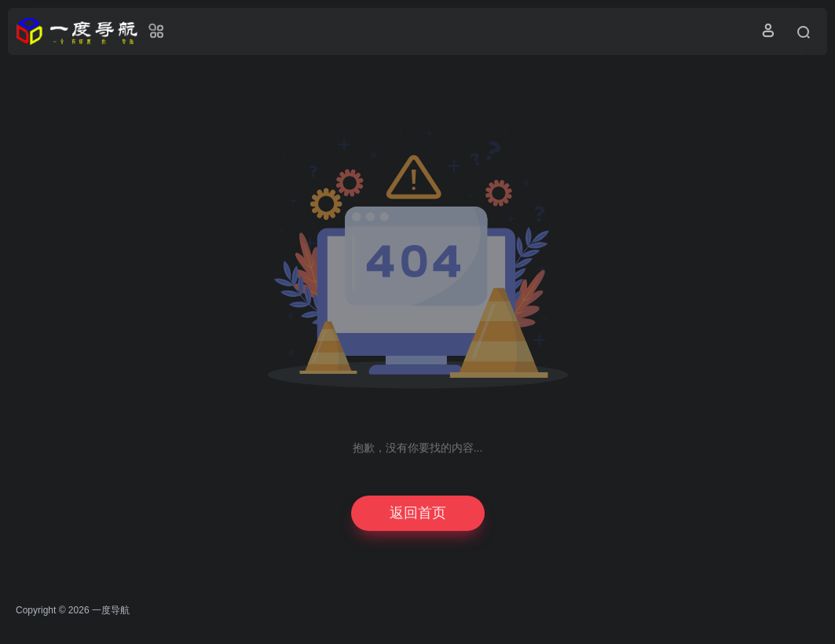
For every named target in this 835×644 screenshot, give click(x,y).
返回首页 (418, 513)
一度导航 (111, 610)
